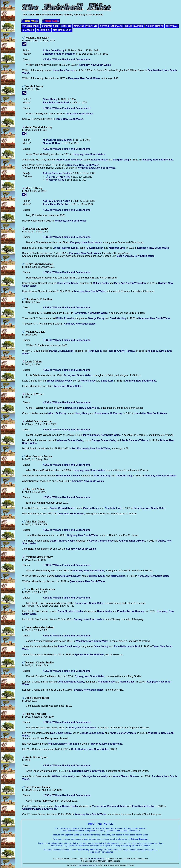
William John (63, 776)
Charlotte (118, 318)
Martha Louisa (61, 351)
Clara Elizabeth (70, 611)
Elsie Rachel (143, 806)
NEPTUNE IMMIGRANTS (111, 26)
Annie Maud (55, 204)
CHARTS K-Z (28, 30)
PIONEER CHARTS (154, 26)
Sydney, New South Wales (81, 549)
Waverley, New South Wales (106, 744)
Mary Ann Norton (130, 283)
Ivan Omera (61, 733)
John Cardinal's (84, 865)
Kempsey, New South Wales (95, 65)
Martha (118, 576)
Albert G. (57, 413)
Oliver (50, 99)
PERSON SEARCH (31, 26)
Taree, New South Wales (79, 114)
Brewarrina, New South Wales (82, 408)
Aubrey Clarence (69, 160)
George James (104, 440)
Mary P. (56, 180)
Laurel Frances (62, 541)
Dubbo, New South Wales (82, 728)
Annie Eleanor (135, 440)
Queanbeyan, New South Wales (87, 581)
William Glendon (64, 744)
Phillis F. (65, 318)
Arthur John (54, 50)
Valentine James (70, 440)
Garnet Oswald (62, 508)
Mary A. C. (52, 143)
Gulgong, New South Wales (83, 535)
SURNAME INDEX (50, 26)
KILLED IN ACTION (134, 26)
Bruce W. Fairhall (96, 859)
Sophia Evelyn (68, 476)
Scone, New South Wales (89, 603)
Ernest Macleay (59, 381)
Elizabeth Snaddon (59, 54)
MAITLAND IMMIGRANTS (86, 26)
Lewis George (59, 177)
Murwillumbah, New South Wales (102, 435)
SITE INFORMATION (62, 30)
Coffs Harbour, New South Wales (90, 749)
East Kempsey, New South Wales (136, 256)
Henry (95, 351)
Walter (88, 381)
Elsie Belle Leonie (56, 103)
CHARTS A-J (172, 26)
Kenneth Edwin (68, 576)
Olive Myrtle (68, 283)
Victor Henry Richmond (109, 806)
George (96, 318)
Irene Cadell (69, 646)
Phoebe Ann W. (121, 351)
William (101, 283)
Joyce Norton (66, 806)
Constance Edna (71, 682)
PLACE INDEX (44, 30)
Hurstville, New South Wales (151, 413)
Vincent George (66, 248)
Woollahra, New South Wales (92, 641)
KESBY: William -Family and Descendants (67, 59)
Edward (99, 160)
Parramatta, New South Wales (91, 313)
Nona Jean (63, 70)
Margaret (121, 160)
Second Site (94, 865)
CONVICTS (66, 26)
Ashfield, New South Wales (141, 381)
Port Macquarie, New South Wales (91, 448)
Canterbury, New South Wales (39, 809)
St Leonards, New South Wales (87, 771)
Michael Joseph (58, 140)
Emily (107, 381)
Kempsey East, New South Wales (96, 168)
